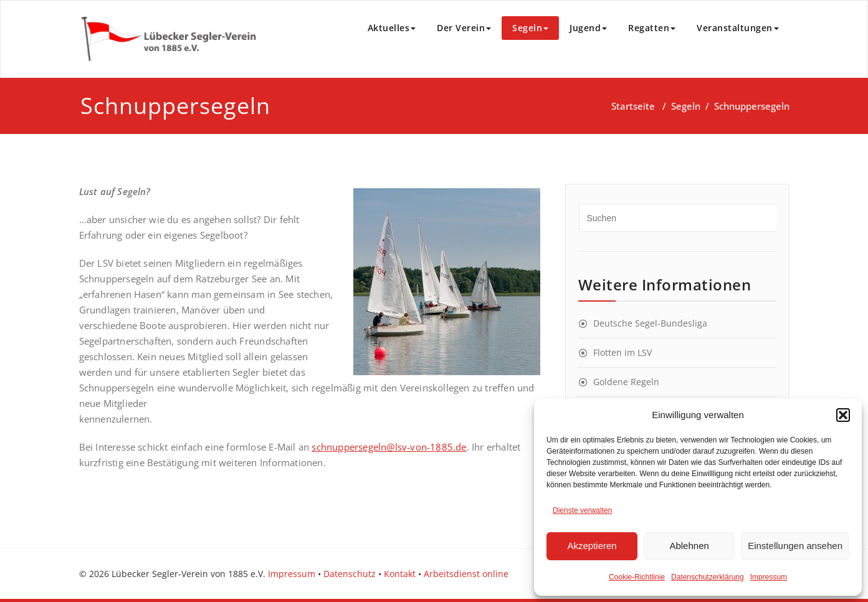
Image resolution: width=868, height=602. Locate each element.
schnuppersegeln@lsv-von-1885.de (389, 447)
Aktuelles (392, 28)
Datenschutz (350, 574)
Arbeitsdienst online (466, 574)
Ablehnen (689, 546)
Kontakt (400, 574)
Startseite (633, 106)
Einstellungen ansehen (795, 546)
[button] (843, 415)
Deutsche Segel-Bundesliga (650, 323)
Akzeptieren (592, 546)
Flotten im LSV (622, 352)
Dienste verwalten (582, 510)
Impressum (769, 577)
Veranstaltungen (738, 28)
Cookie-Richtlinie (637, 577)
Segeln (530, 28)
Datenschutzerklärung (708, 577)
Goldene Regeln (626, 382)
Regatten (652, 28)
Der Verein (464, 28)
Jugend (588, 28)
